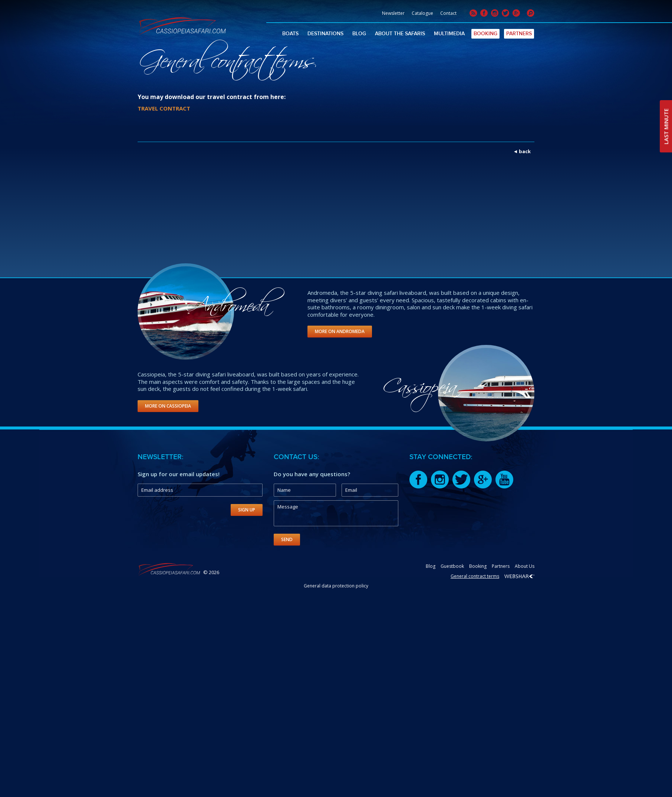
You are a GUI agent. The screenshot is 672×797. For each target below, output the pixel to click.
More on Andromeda (340, 331)
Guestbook (452, 566)
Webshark (519, 576)
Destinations (325, 34)
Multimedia (449, 34)
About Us (525, 566)
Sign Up (247, 510)
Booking (485, 34)
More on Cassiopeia (168, 406)
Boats (290, 34)
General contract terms (475, 576)
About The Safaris (400, 34)
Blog (359, 34)
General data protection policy (336, 586)
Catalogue (422, 13)
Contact (448, 13)
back (525, 151)
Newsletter (393, 13)
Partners (519, 34)
